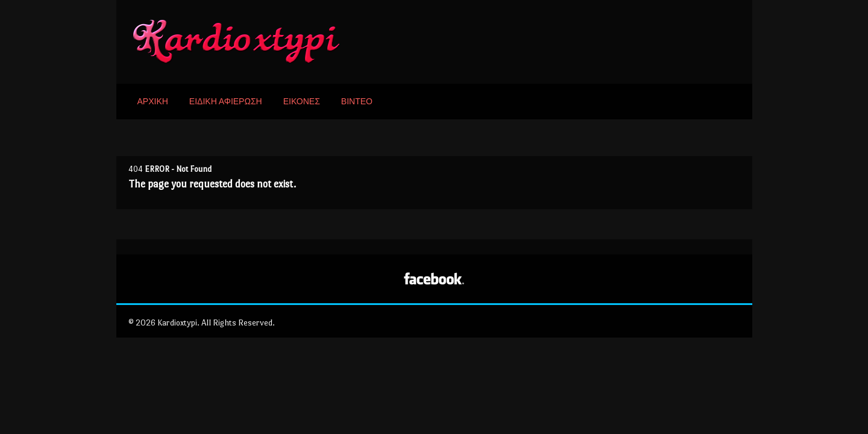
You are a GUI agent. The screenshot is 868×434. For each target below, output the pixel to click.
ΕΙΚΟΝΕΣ (302, 102)
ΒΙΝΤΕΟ (357, 102)
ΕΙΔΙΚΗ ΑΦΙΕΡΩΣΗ (226, 102)
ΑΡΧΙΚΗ (153, 102)
